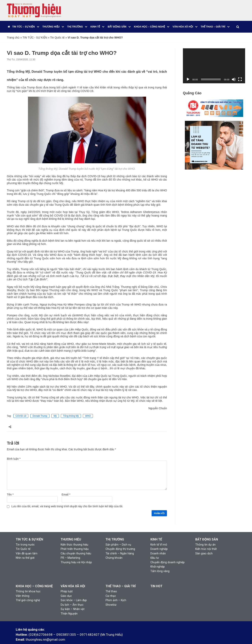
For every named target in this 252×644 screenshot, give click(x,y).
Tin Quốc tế (57, 38)
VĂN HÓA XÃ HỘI (73, 577)
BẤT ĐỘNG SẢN (207, 531)
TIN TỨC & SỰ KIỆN (29, 531)
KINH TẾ (156, 531)
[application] (214, 66)
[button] (38, 27)
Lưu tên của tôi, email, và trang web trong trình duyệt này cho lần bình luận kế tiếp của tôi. (67, 498)
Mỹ (55, 408)
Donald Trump (40, 408)
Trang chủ (13, 38)
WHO (88, 408)
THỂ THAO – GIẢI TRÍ (121, 577)
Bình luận (14, 451)
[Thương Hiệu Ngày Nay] (34, 10)
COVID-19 (21, 408)
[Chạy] (188, 79)
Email (66, 486)
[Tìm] (238, 27)
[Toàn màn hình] (240, 79)
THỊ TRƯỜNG (115, 531)
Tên (10, 486)
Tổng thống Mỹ (71, 408)
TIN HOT (156, 577)
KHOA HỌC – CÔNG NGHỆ (34, 577)
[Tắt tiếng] (234, 79)
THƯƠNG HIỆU (71, 531)
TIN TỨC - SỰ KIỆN (35, 38)
